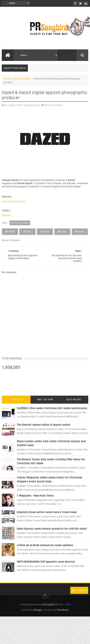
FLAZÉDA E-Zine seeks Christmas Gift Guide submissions (52, 415)
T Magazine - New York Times (35, 502)
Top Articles (16, 406)
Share (35, 232)
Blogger (38, 616)
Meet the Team (45, 406)
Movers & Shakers (22, 79)
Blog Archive (74, 406)
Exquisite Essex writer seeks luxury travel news (47, 519)
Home (7, 79)
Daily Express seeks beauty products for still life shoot (52, 535)
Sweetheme (63, 616)
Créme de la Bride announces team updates (45, 552)
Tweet (13, 232)
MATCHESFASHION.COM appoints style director (46, 568)
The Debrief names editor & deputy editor (44, 431)
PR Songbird (49, 611)
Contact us (79, 597)
